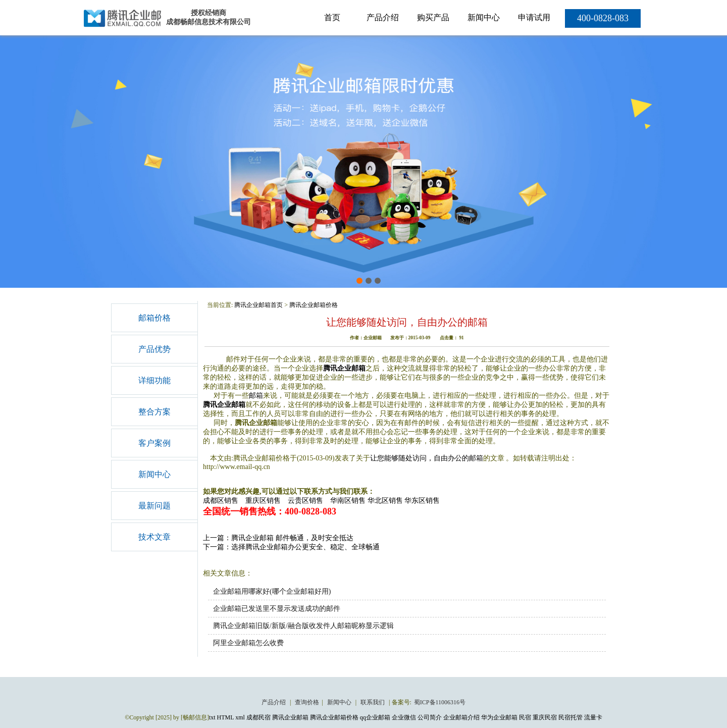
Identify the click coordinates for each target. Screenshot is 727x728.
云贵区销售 (305, 501)
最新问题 (154, 506)
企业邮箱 (231, 405)
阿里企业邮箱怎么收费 (248, 643)
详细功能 (154, 380)
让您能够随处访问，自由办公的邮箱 (427, 458)
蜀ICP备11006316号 (440, 702)
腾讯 (210, 405)
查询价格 (307, 702)
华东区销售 (422, 501)
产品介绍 (383, 17)
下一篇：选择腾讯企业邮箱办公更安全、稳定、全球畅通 (291, 547)
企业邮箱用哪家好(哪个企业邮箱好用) (272, 591)
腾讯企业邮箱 (344, 368)
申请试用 (534, 17)
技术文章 (154, 537)
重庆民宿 (545, 717)
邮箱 (256, 396)
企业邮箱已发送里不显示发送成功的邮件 (277, 609)
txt (212, 717)
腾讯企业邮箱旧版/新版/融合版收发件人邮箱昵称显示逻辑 (303, 626)
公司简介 (430, 717)
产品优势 (154, 349)
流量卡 (593, 717)
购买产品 (433, 17)
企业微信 (404, 717)
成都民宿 (258, 717)
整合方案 (154, 412)
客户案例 (154, 443)
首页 (332, 17)
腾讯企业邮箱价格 (314, 305)
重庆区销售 (263, 501)
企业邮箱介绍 (461, 717)
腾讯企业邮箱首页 (258, 305)
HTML (226, 717)
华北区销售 (385, 501)
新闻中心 (484, 17)
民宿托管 (570, 717)
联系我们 (373, 702)
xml (240, 717)
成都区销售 (221, 501)
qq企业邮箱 (375, 717)
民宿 (525, 717)
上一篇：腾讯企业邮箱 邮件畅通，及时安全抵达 (278, 538)
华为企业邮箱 (499, 717)
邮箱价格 (154, 318)
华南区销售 (348, 501)
